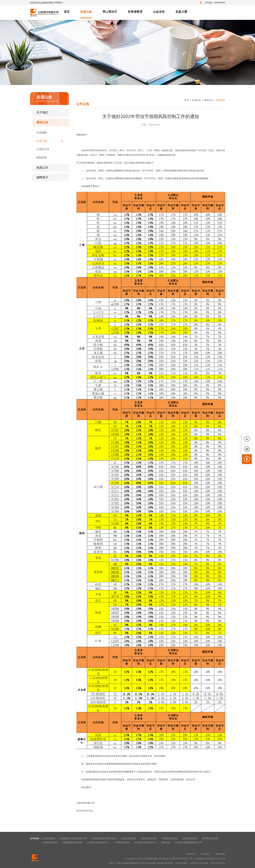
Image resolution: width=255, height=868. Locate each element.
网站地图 (221, 854)
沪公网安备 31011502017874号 (209, 859)
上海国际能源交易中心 (98, 842)
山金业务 (159, 12)
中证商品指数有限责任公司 (188, 842)
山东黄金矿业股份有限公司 (73, 838)
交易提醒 (42, 133)
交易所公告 (43, 149)
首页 (67, 12)
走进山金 (86, 12)
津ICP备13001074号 (182, 859)
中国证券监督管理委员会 (104, 838)
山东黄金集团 (48, 838)
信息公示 (42, 168)
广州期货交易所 (122, 842)
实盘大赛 (181, 12)
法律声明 (191, 854)
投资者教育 (135, 12)
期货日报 (166, 842)
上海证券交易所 (128, 838)
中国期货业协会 (169, 838)
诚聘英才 (42, 177)
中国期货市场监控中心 (145, 842)
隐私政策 (42, 157)
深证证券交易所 (149, 838)
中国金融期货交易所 (72, 842)
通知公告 (42, 122)
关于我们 (42, 113)
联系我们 (206, 854)
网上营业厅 (110, 12)
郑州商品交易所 (210, 838)
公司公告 (42, 141)
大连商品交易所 (49, 842)
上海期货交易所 (190, 838)
